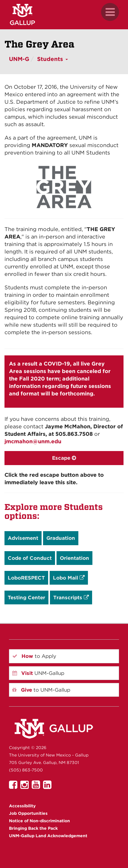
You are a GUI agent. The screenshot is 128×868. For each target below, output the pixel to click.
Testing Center (26, 597)
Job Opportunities (28, 813)
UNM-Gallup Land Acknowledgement (48, 836)
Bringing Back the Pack (33, 828)
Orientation (74, 558)
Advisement (23, 538)
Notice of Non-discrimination (39, 821)
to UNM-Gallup (41, 690)
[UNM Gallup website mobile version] (64, 14)
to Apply (34, 656)
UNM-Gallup (38, 673)
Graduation (61, 538)
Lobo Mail (69, 578)
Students (52, 59)
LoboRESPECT (26, 578)
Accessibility (22, 806)
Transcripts (71, 597)
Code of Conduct (30, 558)
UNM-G (19, 59)
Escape (64, 458)
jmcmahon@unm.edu (33, 441)
